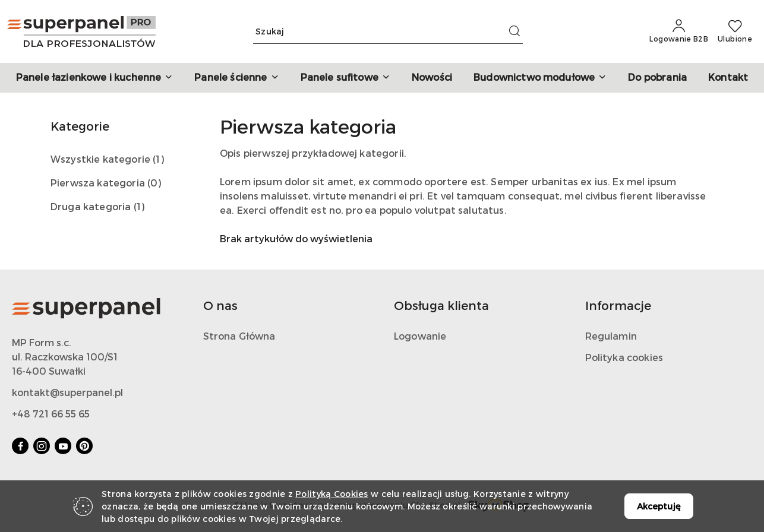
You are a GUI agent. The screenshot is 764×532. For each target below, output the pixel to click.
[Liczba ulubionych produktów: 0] (735, 31)
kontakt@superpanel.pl (67, 392)
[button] (94, 78)
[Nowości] (432, 78)
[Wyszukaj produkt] (388, 32)
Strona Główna (239, 336)
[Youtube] (63, 446)
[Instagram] (42, 446)
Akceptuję (659, 506)
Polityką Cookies (332, 494)
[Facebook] (20, 446)
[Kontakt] (728, 78)
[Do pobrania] (657, 78)
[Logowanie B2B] (679, 31)
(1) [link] (158, 159)
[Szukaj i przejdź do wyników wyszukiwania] (514, 31)
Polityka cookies (624, 357)
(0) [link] (154, 183)
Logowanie (420, 336)
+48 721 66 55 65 (51, 414)
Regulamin (611, 336)
